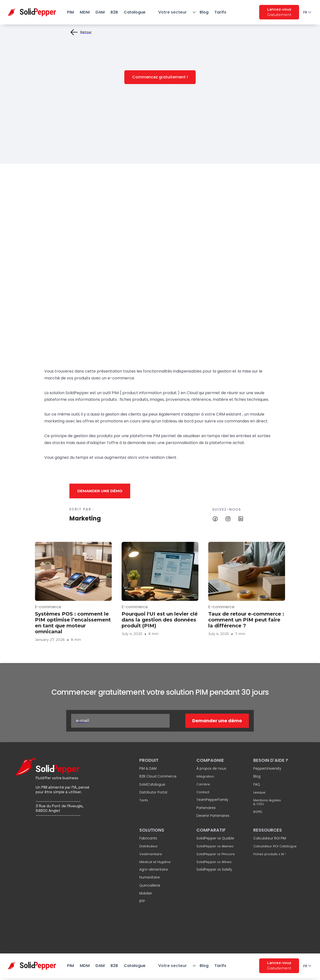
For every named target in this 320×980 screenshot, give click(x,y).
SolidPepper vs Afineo (214, 862)
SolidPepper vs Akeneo (215, 847)
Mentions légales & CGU (267, 802)
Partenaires (206, 808)
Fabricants (148, 838)
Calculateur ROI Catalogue (275, 847)
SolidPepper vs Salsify (214, 870)
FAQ (257, 785)
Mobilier (146, 894)
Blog (204, 12)
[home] (36, 12)
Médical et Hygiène (155, 862)
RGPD (258, 812)
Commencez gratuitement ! (160, 77)
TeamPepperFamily (212, 800)
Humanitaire (150, 878)
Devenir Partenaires (213, 816)
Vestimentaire (151, 854)
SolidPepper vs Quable (215, 838)
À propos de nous (211, 769)
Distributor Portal (153, 793)
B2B (114, 12)
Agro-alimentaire (154, 870)
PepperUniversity (267, 769)
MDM (85, 12)
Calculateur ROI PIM (270, 838)
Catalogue (135, 12)
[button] (173, 12)
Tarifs (220, 12)
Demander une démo (100, 491)
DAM (100, 12)
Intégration (205, 777)
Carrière (203, 784)
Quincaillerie (150, 886)
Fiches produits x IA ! (269, 854)
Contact (203, 792)
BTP (142, 902)
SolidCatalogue (152, 785)
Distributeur (149, 847)
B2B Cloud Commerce (158, 777)
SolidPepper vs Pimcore (216, 854)
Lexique (259, 793)
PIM (70, 12)
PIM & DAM (148, 769)
